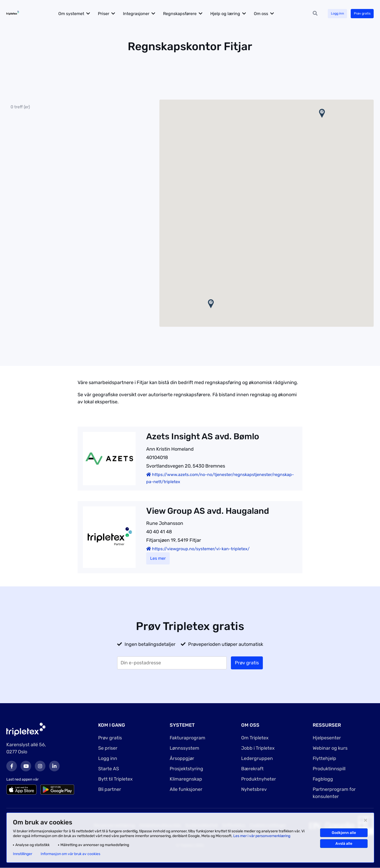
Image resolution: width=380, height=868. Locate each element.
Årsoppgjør (182, 758)
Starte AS (109, 769)
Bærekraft (252, 769)
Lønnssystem (184, 748)
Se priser (108, 748)
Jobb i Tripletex (258, 748)
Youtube (26, 766)
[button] (211, 304)
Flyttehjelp (325, 758)
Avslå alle (344, 844)
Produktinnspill (329, 769)
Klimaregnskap (186, 779)
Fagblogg (323, 779)
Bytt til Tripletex (115, 779)
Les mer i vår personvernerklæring (262, 836)
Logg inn (333, 14)
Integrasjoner (144, 14)
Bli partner (110, 789)
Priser (111, 14)
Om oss (268, 14)
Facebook (12, 766)
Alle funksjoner (186, 789)
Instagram (40, 766)
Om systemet (79, 14)
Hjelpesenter (327, 738)
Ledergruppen (257, 758)
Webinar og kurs (330, 748)
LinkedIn (54, 766)
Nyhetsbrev (254, 789)
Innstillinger (23, 854)
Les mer (158, 558)
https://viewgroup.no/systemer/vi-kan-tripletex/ (198, 549)
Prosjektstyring (187, 769)
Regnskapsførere (187, 14)
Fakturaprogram (188, 738)
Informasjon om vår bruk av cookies (70, 854)
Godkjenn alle (344, 833)
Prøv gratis (361, 14)
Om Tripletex (255, 738)
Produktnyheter (259, 779)
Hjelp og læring (233, 14)
